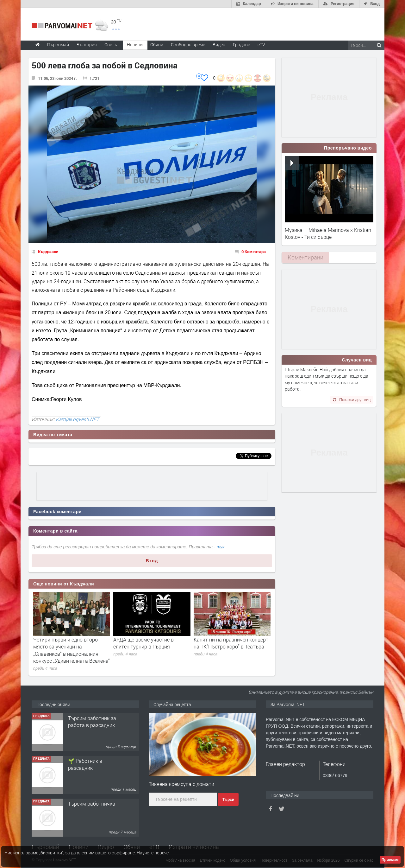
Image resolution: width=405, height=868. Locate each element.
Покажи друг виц (352, 399)
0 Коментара (254, 252)
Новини (135, 45)
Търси (228, 800)
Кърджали (48, 252)
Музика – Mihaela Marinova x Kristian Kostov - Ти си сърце (328, 233)
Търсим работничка (92, 804)
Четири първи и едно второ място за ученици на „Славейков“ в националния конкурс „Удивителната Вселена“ (72, 650)
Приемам (390, 860)
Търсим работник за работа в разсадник (92, 721)
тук (221, 547)
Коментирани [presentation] (305, 257)
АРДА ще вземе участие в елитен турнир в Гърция (143, 643)
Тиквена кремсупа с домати (181, 784)
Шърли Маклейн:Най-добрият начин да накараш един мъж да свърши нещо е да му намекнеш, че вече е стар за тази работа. (327, 379)
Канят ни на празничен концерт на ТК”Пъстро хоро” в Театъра (231, 643)
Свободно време (188, 45)
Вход (152, 561)
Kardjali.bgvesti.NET (77, 419)
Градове (241, 45)
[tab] (305, 257)
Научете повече (153, 853)
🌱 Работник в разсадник (85, 764)
